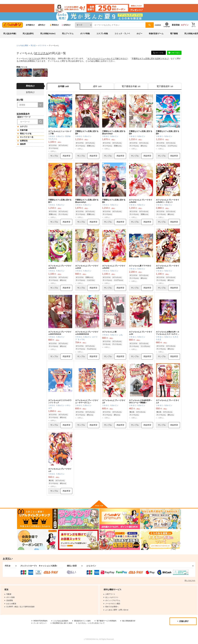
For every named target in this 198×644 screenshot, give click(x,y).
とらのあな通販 (22, 45)
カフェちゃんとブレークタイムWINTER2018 (60, 333)
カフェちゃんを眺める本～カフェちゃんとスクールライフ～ (168, 334)
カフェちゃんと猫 (109, 332)
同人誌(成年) (28, 34)
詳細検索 (158, 25)
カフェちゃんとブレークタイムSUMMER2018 (87, 333)
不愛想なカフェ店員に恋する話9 (146, 59)
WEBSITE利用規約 (40, 621)
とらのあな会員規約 (61, 621)
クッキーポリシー (40, 623)
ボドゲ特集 (85, 34)
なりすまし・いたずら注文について (91, 623)
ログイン (185, 25)
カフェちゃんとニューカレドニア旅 (103, 59)
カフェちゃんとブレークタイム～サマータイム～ (87, 401)
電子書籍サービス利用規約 (106, 621)
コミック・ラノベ (122, 34)
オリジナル (42, 53)
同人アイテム (68, 34)
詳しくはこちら (190, 580)
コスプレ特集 (102, 34)
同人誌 (33, 45)
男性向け (54, 25)
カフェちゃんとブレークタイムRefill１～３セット (168, 201)
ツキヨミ (123, 59)
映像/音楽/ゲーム (156, 34)
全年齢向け (30, 25)
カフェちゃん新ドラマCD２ (140, 266)
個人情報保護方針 (129, 621)
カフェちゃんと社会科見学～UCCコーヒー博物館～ (141, 401)
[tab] (97, 86)
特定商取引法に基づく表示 (62, 623)
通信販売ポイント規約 (82, 621)
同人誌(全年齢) (10, 34)
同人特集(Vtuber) (48, 34)
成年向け (42, 25)
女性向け (66, 25)
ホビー (139, 34)
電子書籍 (174, 34)
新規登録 (176, 25)
